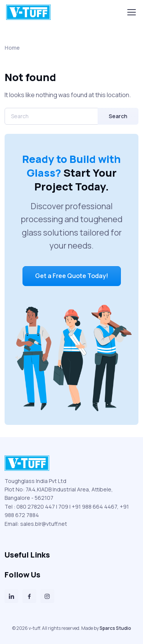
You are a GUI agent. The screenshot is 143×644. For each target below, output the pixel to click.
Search (118, 116)
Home (12, 48)
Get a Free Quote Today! (72, 276)
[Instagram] (47, 596)
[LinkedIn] (11, 596)
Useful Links (27, 555)
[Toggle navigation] (131, 12)
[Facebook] (29, 596)
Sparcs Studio (115, 628)
